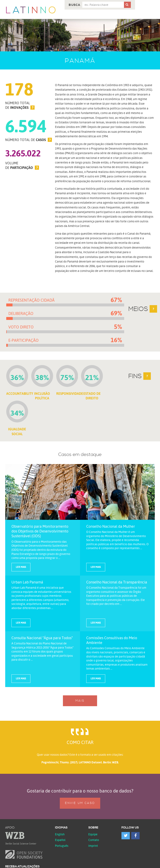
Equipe (93, 834)
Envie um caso (80, 803)
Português (62, 846)
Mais (80, 701)
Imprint (93, 846)
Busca (74, 5)
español (60, 840)
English (60, 834)
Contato (94, 840)
